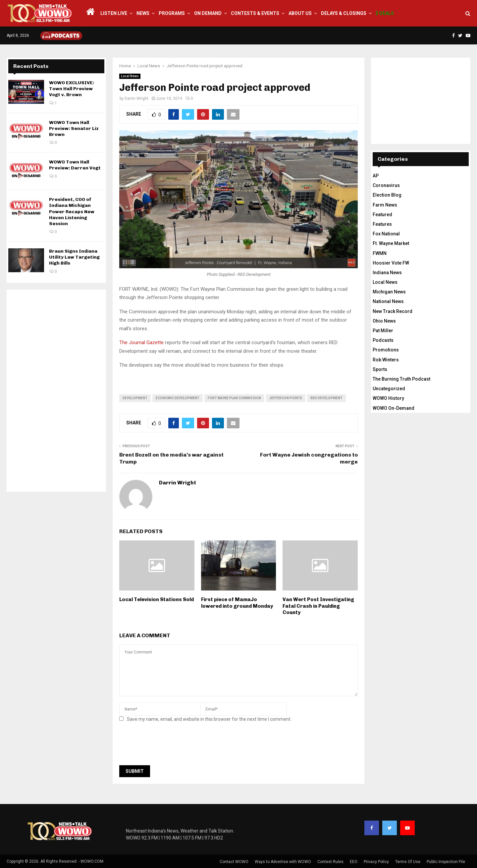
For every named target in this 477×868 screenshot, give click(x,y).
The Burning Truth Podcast (401, 379)
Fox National (386, 234)
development (135, 398)
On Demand (208, 13)
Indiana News (387, 273)
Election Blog (387, 195)
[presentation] (170, 746)
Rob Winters (386, 360)
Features (382, 224)
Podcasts (383, 340)
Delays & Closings (344, 13)
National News (388, 301)
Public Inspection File (446, 862)
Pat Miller (383, 331)
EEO (354, 862)
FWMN (380, 253)
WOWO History (388, 398)
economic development (178, 398)
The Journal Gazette (141, 342)
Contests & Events (255, 13)
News (143, 13)
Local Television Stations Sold (157, 599)
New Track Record (393, 311)
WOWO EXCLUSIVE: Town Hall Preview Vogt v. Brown (72, 89)
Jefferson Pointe (286, 398)
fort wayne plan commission (234, 398)
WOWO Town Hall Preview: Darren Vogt (75, 165)
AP (376, 176)
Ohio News (384, 321)
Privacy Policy (376, 862)
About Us (300, 13)
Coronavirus (386, 185)
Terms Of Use (408, 862)
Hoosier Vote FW (391, 263)
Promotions (386, 350)
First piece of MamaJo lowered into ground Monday (237, 603)
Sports (380, 369)
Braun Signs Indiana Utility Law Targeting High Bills (74, 257)
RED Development (326, 398)
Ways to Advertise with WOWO (283, 862)
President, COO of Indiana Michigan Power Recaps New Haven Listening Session (72, 212)
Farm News (385, 205)
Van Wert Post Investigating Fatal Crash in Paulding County (318, 606)
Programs (172, 13)
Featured (382, 215)
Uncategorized (389, 389)
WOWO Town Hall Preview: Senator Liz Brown (74, 128)
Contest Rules (330, 862)
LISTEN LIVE (114, 13)
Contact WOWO (234, 862)
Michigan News (389, 292)
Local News (130, 76)
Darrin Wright (136, 98)
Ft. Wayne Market (391, 243)
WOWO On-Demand (394, 408)
